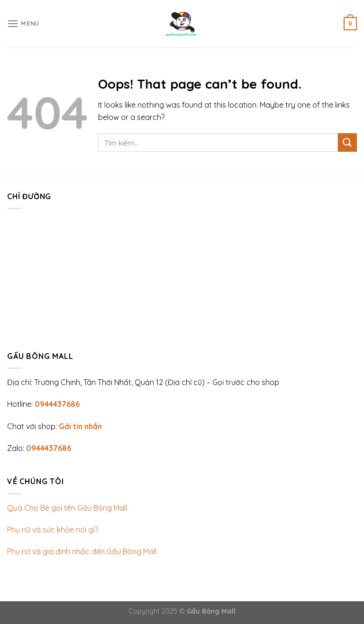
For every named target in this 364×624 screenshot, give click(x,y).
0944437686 (57, 404)
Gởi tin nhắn (80, 426)
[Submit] (347, 142)
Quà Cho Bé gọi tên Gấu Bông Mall (67, 508)
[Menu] (23, 23)
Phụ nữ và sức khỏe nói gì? (52, 530)
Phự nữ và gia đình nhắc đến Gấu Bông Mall (82, 551)
